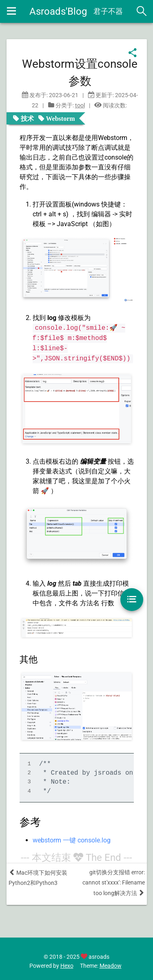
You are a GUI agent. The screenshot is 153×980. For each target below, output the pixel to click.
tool (80, 105)
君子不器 (108, 11)
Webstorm (61, 118)
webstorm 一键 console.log (72, 840)
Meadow (111, 966)
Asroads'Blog (58, 11)
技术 (27, 118)
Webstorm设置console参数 (80, 72)
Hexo (67, 966)
